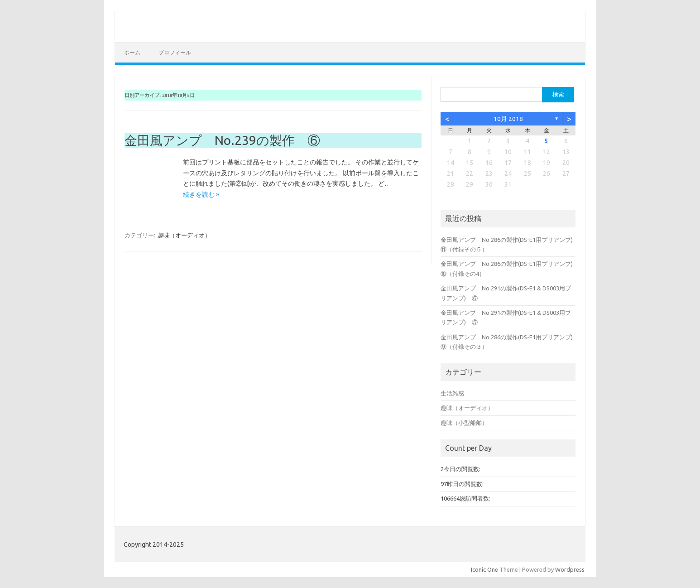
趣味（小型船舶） (464, 423)
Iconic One (484, 569)
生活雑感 (452, 393)
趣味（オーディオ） (184, 235)
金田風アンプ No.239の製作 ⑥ (222, 140)
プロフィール (175, 52)
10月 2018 (508, 119)
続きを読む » (201, 194)
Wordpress (570, 569)
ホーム (132, 52)
